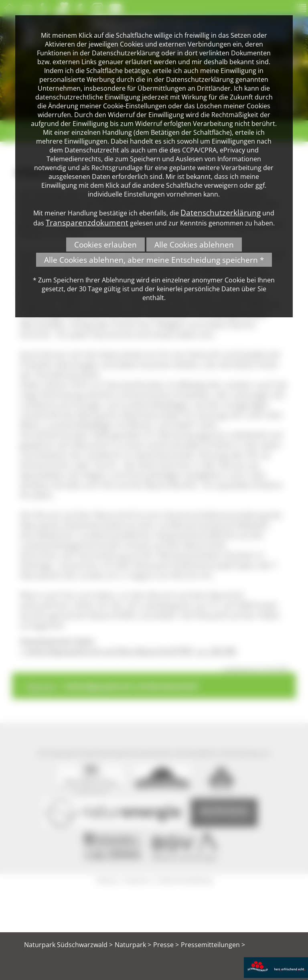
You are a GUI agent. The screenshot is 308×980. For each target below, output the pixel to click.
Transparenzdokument (87, 222)
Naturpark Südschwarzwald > (68, 945)
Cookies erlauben (105, 244)
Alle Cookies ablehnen (194, 244)
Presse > (166, 945)
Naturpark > (133, 945)
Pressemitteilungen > (213, 945)
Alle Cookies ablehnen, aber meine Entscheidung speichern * (154, 260)
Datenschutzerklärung (221, 212)
